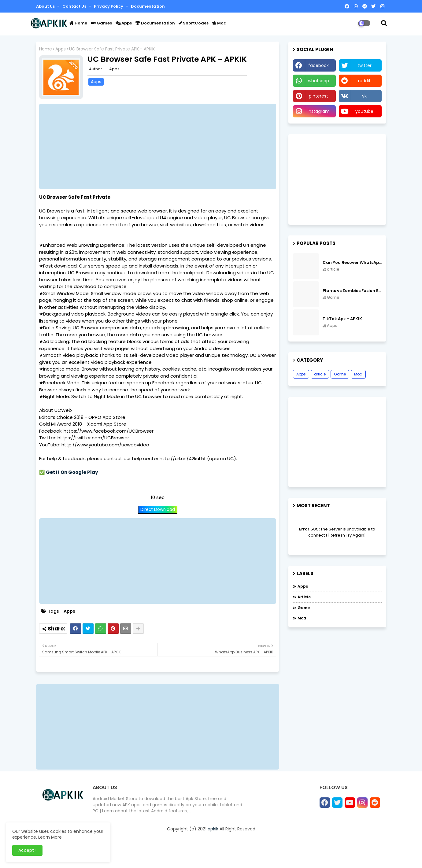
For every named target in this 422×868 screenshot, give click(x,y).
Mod (219, 23)
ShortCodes (194, 23)
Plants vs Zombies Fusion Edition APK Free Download (352, 291)
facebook (318, 65)
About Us (46, 6)
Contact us (75, 6)
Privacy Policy (109, 6)
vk (364, 96)
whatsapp (318, 81)
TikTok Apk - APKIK (342, 319)
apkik (213, 829)
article (320, 374)
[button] (384, 23)
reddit (364, 81)
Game (340, 374)
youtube (364, 111)
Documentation (148, 6)
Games (101, 23)
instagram (319, 111)
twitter (365, 65)
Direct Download (158, 510)
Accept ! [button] (27, 850)
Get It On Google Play (72, 472)
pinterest (318, 96)
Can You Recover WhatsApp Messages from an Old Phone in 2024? (352, 263)
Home (78, 23)
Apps (124, 23)
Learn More (50, 837)
